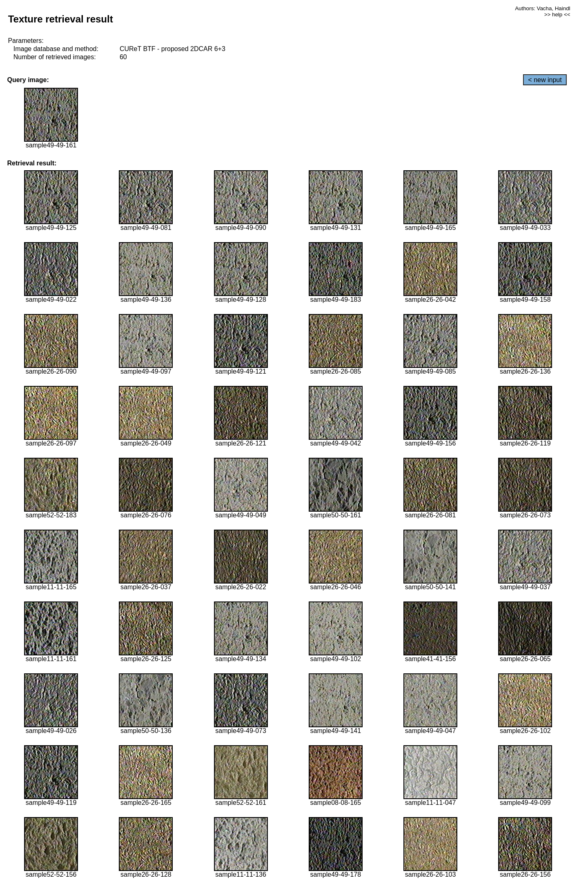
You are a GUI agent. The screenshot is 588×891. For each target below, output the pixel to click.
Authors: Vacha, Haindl (542, 8)
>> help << (557, 14)
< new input (545, 80)
